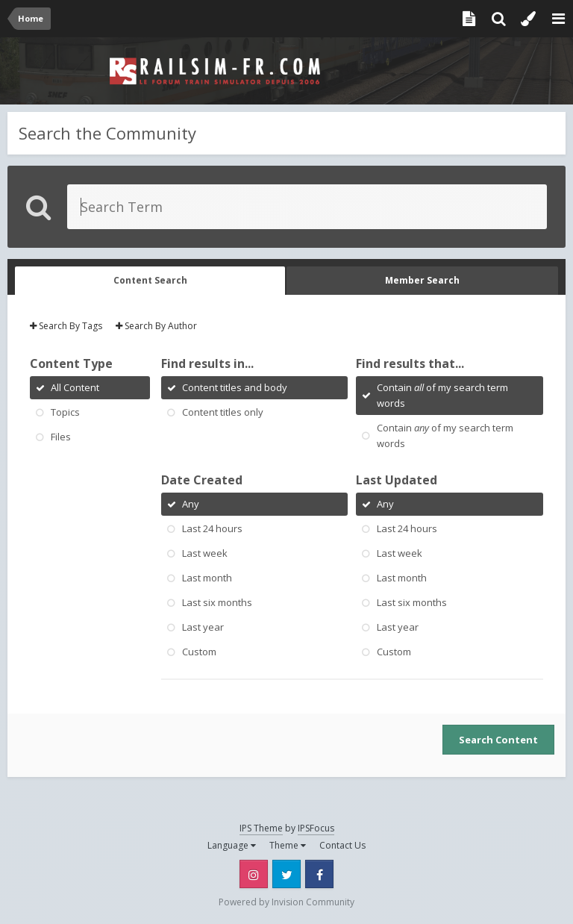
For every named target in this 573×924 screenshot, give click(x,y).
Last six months (217, 602)
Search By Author (156, 326)
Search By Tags (66, 326)
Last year (203, 627)
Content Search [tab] (150, 280)
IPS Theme (261, 828)
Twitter (286, 874)
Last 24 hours (212, 528)
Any (191, 504)
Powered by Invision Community (286, 902)
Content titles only (223, 412)
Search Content (498, 740)
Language (232, 845)
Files (61, 437)
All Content (75, 387)
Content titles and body (235, 387)
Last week (205, 553)
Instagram (254, 874)
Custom (199, 652)
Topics (65, 412)
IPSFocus (316, 828)
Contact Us (342, 845)
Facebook (319, 874)
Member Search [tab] (422, 280)
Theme (288, 845)
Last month (207, 578)
